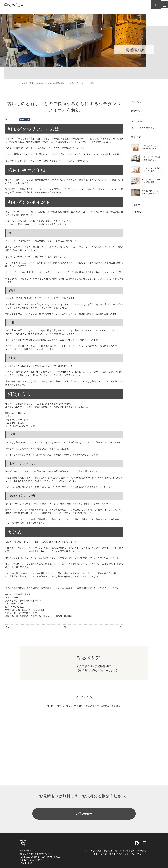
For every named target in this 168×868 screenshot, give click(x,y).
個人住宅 (108, 844)
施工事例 (119, 844)
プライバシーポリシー (135, 848)
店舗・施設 (96, 844)
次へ (122, 627)
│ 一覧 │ (64, 627)
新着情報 (29, 83)
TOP (22, 83)
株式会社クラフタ (85, 866)
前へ (7, 627)
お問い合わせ (84, 811)
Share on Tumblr (25, 120)
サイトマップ (116, 848)
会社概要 (130, 844)
